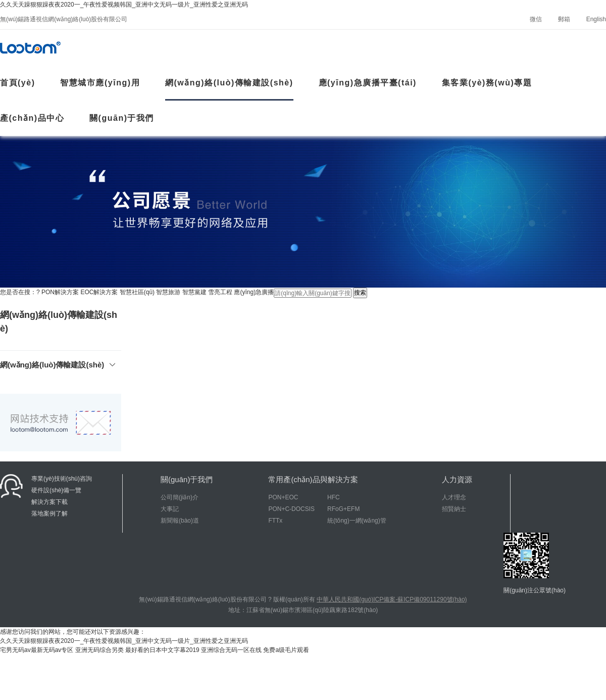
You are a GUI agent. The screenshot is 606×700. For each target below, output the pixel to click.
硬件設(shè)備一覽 (56, 490)
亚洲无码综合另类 (99, 650)
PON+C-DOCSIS (291, 509)
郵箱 (564, 19)
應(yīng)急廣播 (254, 292)
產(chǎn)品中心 (32, 118)
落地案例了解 (49, 514)
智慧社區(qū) (137, 292)
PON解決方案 (60, 292)
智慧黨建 (194, 292)
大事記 (170, 509)
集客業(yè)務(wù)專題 (487, 83)
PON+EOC (283, 497)
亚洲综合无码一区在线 (231, 650)
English (596, 19)
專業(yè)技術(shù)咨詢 (62, 479)
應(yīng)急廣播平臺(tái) (368, 83)
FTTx (275, 521)
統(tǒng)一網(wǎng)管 (357, 521)
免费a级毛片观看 (286, 650)
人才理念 (454, 497)
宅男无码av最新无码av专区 (37, 650)
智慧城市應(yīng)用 (100, 83)
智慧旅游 (168, 292)
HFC (334, 497)
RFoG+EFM (343, 509)
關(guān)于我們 (122, 118)
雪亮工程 (220, 292)
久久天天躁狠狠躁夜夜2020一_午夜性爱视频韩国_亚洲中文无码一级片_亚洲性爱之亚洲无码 (124, 5)
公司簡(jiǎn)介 (180, 497)
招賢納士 (454, 509)
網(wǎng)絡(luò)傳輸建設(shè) (229, 83)
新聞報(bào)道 (180, 521)
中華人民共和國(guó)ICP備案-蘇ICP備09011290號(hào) (392, 599)
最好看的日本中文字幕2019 (162, 650)
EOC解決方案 (99, 292)
